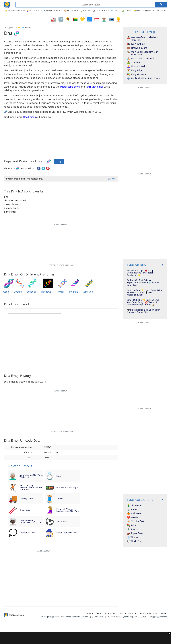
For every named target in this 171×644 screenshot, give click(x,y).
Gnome (163, 613)
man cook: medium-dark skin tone (143, 53)
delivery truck (26, 499)
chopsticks (25, 510)
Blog (163, 11)
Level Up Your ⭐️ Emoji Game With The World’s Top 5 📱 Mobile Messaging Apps (144, 293)
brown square (137, 48)
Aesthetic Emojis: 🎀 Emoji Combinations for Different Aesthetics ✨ (141, 273)
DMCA (142, 613)
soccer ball (61, 521)
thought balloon (27, 533)
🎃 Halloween (135, 513)
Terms (99, 613)
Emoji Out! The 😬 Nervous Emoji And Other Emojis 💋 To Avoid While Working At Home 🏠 (144, 302)
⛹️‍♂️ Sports (132, 529)
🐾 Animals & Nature (53, 11)
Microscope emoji (70, 87)
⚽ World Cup (135, 541)
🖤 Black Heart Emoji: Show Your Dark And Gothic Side (143, 311)
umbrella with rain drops (144, 78)
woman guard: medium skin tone (143, 39)
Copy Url (112, 179)
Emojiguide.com (11, 28)
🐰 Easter (132, 510)
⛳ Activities (86, 11)
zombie (133, 63)
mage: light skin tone (67, 533)
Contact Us (152, 613)
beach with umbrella (141, 59)
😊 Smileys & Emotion (15, 11)
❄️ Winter (133, 537)
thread (60, 499)
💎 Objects (116, 11)
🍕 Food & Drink (71, 11)
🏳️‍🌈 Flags (138, 11)
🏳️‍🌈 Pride (132, 525)
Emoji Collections (151, 11)
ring (59, 476)
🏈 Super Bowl (135, 533)
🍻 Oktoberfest (136, 521)
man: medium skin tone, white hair (31, 476)
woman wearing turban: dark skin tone (30, 521)
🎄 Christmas (135, 506)
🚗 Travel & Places (101, 11)
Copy (59, 161)
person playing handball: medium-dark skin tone (31, 487)
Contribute (89, 613)
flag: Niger (135, 70)
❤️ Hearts (133, 517)
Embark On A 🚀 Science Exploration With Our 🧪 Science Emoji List (143, 283)
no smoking (136, 44)
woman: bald (137, 66)
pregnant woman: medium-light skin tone (68, 510)
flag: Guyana (136, 74)
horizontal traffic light (67, 487)
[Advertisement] (85, 638)
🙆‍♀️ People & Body (34, 11)
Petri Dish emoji (94, 87)
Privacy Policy (111, 613)
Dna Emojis (29, 117)
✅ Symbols (127, 11)
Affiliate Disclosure (128, 613)
